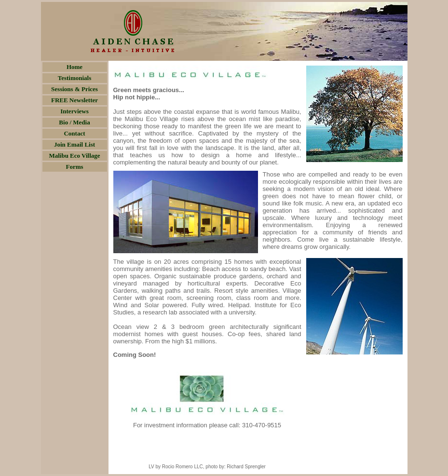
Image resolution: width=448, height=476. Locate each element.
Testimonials (75, 78)
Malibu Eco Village (74, 156)
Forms (74, 167)
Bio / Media (74, 122)
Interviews (75, 111)
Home (75, 67)
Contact (74, 133)
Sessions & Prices (75, 89)
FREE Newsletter (75, 100)
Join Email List (75, 144)
